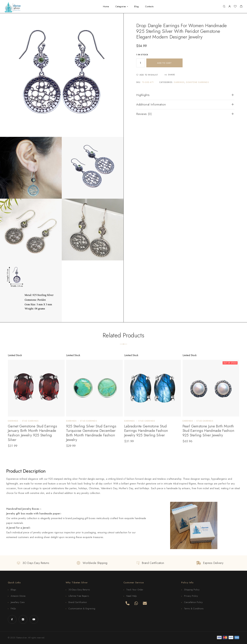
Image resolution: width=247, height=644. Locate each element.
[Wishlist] (235, 7)
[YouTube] (34, 619)
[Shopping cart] (241, 7)
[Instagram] (23, 619)
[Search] (224, 7)
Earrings (179, 82)
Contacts (149, 7)
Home (106, 7)
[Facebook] (12, 619)
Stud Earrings (30, 421)
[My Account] (230, 7)
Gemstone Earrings (197, 82)
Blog (136, 7)
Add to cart (164, 63)
